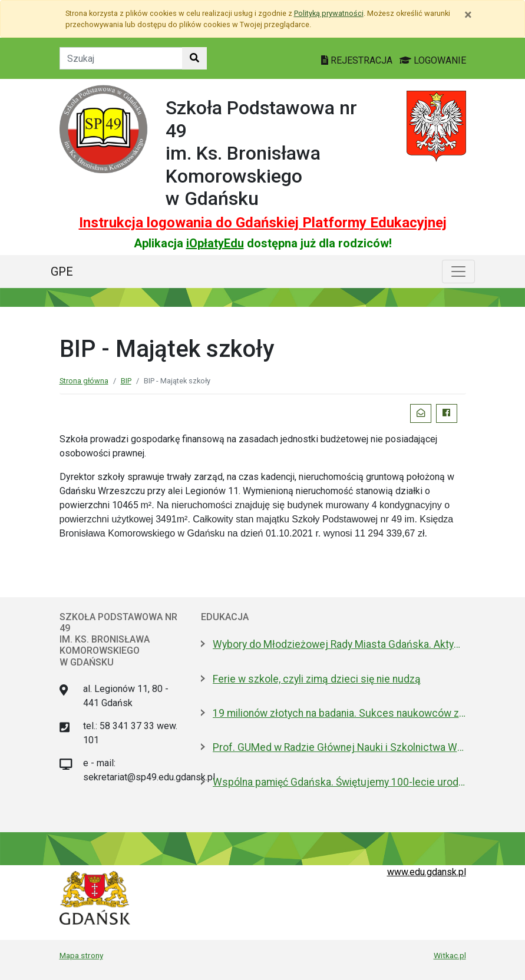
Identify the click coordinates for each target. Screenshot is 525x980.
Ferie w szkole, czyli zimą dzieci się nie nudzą (317, 679)
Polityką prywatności (329, 13)
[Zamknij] (468, 15)
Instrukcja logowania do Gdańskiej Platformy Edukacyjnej (263, 223)
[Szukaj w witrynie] (194, 58)
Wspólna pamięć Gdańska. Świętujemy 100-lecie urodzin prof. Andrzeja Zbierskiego (339, 782)
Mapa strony (81, 955)
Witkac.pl (450, 955)
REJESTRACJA (358, 60)
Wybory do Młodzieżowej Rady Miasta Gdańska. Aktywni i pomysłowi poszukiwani (339, 644)
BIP (126, 381)
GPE (62, 272)
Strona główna (84, 381)
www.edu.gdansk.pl (427, 872)
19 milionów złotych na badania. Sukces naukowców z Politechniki (339, 713)
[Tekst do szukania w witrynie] (121, 58)
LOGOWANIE (433, 60)
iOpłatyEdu (215, 243)
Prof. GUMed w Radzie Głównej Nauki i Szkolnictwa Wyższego (339, 747)
